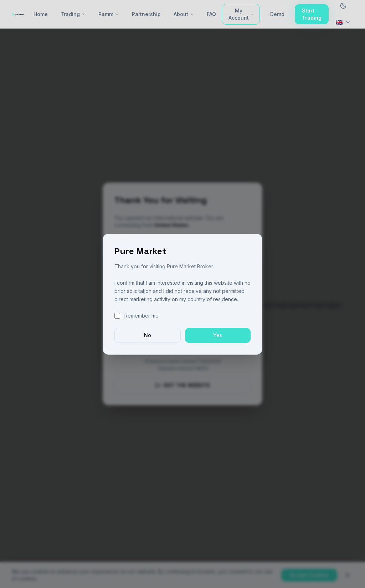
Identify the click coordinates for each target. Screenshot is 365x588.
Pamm (109, 14)
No (148, 335)
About (184, 14)
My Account (241, 14)
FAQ (211, 14)
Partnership (146, 14)
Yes (218, 335)
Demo (277, 14)
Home (41, 14)
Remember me (142, 316)
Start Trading (312, 14)
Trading (73, 14)
